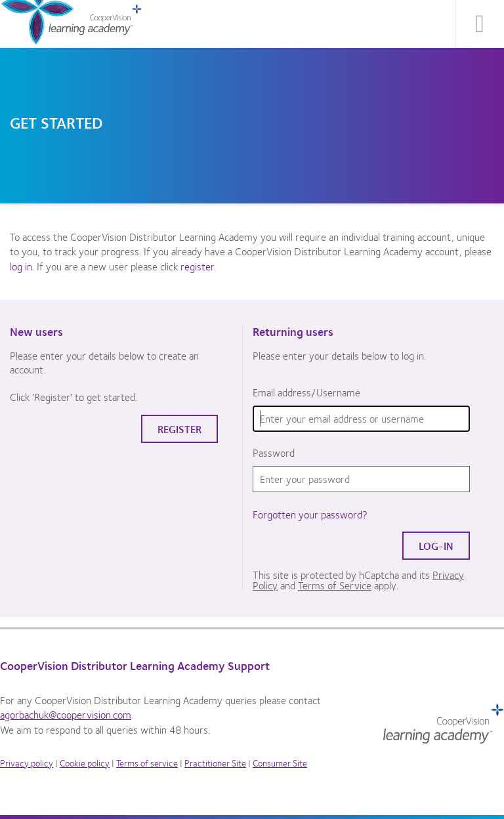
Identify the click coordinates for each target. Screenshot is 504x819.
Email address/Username (306, 392)
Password (274, 453)
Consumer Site (280, 763)
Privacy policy (27, 763)
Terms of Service (335, 585)
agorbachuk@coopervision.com (66, 714)
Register (179, 429)
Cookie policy (85, 763)
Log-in (436, 546)
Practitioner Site (215, 763)
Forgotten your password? (310, 514)
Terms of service (147, 763)
